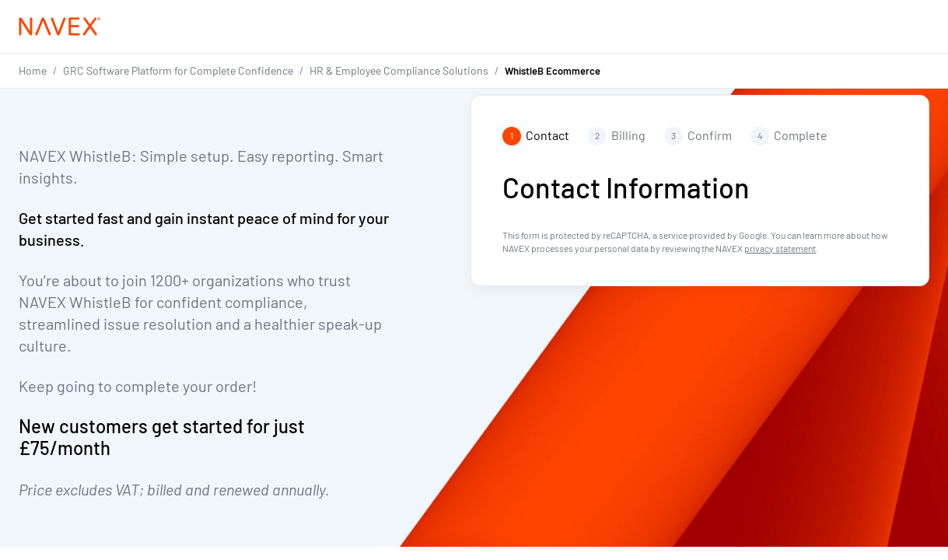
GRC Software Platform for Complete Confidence (178, 70)
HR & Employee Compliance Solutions (399, 70)
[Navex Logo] (60, 26)
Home (33, 70)
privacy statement (780, 248)
